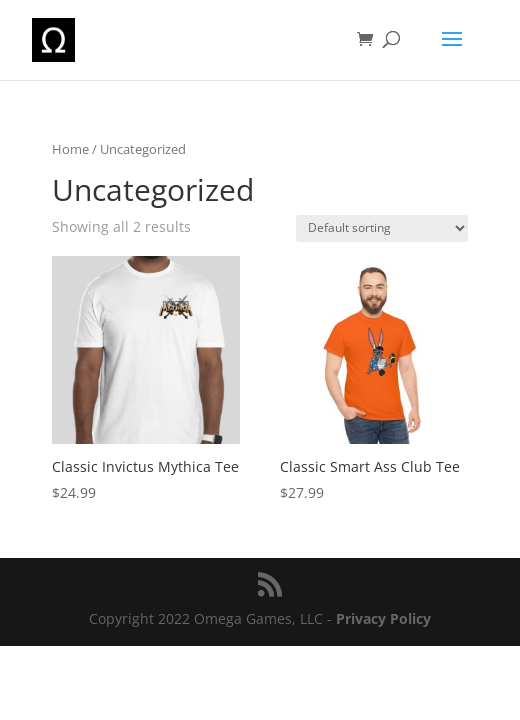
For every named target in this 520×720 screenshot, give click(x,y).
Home (70, 149)
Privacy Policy (383, 618)
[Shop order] (382, 228)
